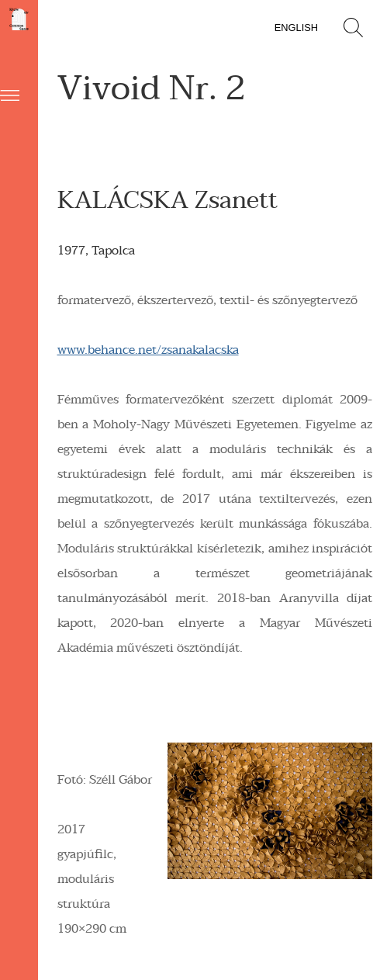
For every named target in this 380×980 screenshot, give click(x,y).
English (296, 28)
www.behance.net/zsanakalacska (148, 350)
